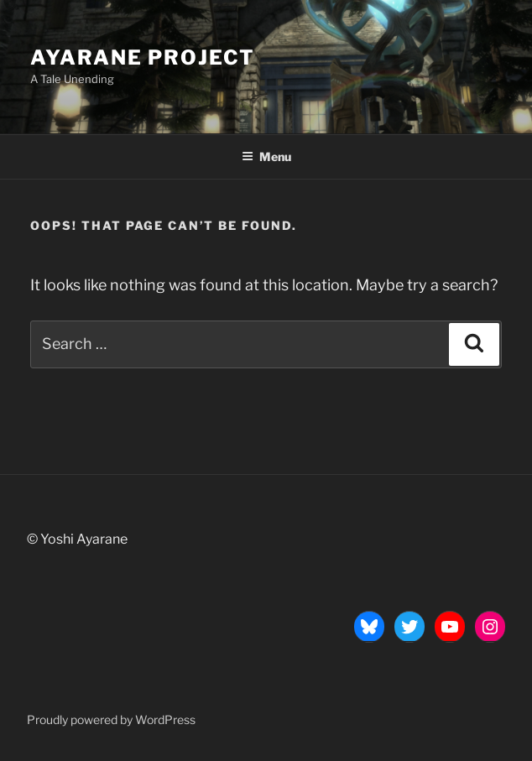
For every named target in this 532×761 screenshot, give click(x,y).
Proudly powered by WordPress (111, 719)
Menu (266, 156)
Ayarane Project (143, 57)
